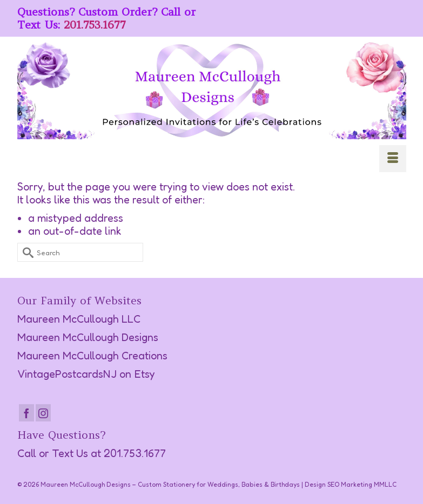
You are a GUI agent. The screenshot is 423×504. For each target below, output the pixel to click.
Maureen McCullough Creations (92, 356)
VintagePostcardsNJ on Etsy (86, 374)
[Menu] (393, 159)
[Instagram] (43, 413)
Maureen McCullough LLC (79, 319)
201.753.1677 (95, 25)
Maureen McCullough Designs (88, 337)
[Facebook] (26, 413)
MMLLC (385, 484)
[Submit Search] (25, 252)
